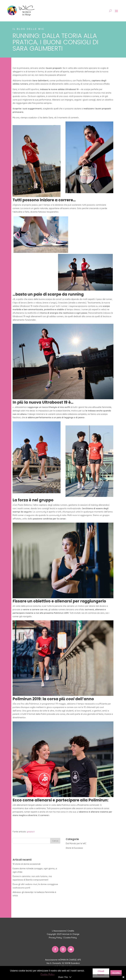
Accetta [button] (116, 973)
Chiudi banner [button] (101, 973)
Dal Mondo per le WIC (76, 843)
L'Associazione (59, 931)
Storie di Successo (74, 848)
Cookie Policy (71, 938)
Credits (71, 931)
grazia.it (31, 832)
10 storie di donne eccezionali (27, 864)
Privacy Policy (56, 938)
